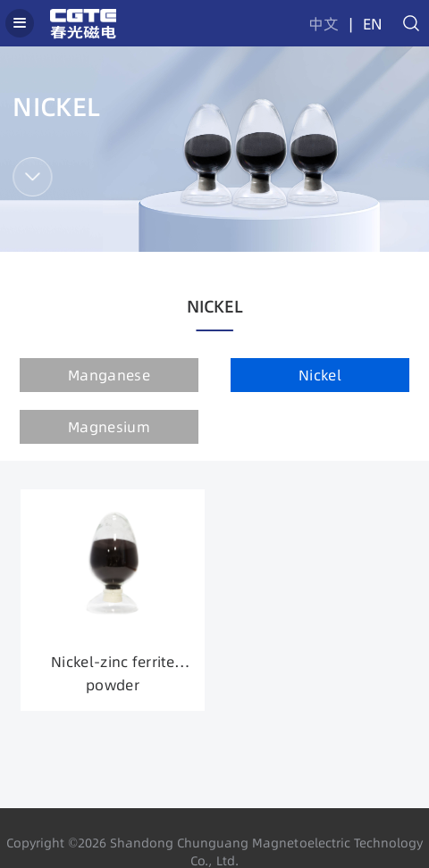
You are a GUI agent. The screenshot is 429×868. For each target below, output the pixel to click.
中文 (324, 24)
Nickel (320, 375)
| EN (362, 24)
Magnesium (109, 427)
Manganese (109, 375)
